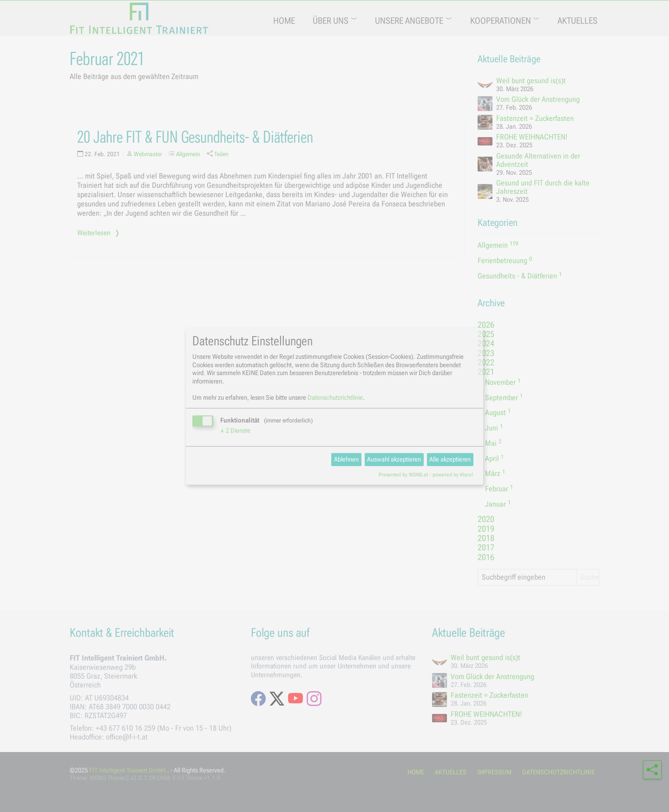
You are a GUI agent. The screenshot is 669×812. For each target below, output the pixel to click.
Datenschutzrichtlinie (335, 397)
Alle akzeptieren (450, 459)
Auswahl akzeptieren (394, 459)
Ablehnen (346, 459)
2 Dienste (235, 430)
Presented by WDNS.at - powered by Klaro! (426, 475)
